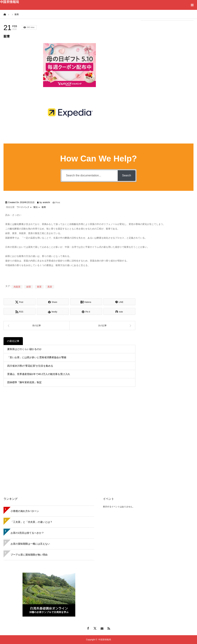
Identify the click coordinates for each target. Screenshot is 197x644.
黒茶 (50, 287)
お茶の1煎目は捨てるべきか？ (27, 533)
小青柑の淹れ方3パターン (25, 511)
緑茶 (29, 287)
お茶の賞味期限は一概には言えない (30, 544)
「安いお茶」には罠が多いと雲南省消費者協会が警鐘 (37, 357)
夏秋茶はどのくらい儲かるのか (24, 349)
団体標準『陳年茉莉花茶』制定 (24, 382)
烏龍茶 (17, 287)
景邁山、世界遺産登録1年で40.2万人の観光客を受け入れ (39, 374)
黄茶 (39, 287)
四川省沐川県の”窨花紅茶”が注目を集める (30, 366)
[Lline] (119, 302)
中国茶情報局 (9, 2)
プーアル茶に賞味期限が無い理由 (29, 555)
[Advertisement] (167, 46)
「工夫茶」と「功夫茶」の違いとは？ (31, 522)
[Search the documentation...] (90, 176)
